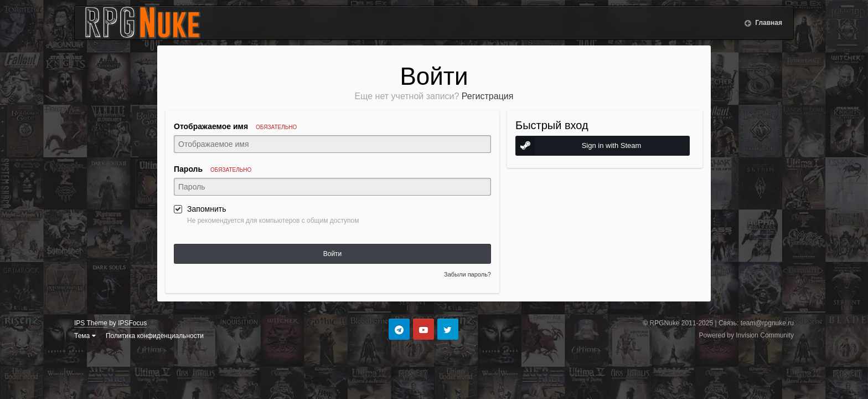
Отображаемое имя (235, 126)
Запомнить (207, 209)
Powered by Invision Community (746, 335)
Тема (85, 336)
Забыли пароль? (467, 274)
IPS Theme (91, 323)
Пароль (213, 169)
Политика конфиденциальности (155, 336)
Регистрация (488, 96)
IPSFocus (132, 323)
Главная (768, 23)
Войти (333, 254)
